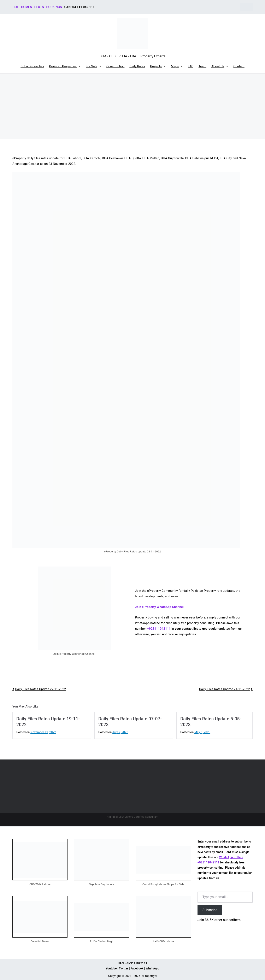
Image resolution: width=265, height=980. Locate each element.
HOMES (26, 7)
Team (202, 66)
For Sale (93, 66)
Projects (158, 66)
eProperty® (149, 976)
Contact (239, 66)
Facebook (137, 968)
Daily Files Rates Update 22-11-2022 (40, 689)
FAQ (191, 66)
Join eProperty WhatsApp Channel (159, 607)
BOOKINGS (54, 7)
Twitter (123, 968)
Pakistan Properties (65, 66)
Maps (177, 66)
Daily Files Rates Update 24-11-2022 (225, 689)
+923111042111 (159, 629)
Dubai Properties (32, 66)
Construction (116, 66)
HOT (16, 7)
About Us (220, 66)
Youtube (111, 968)
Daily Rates (137, 66)
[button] (79, 66)
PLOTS (39, 7)
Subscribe (210, 910)
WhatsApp (153, 968)
